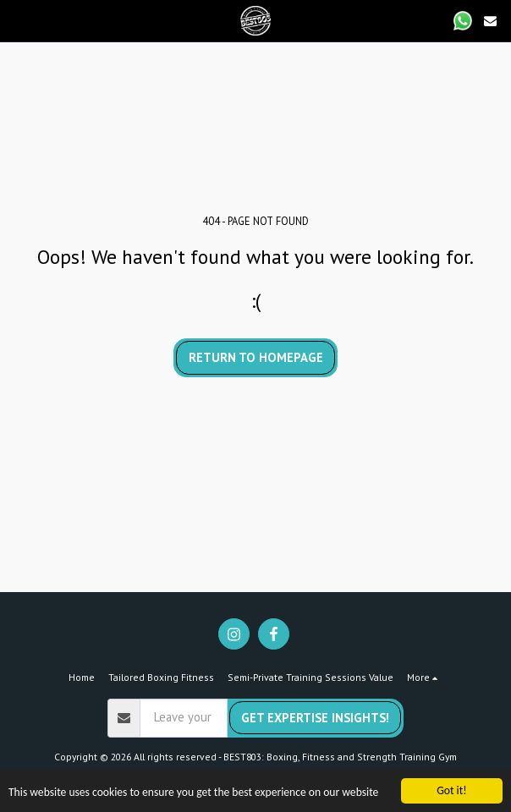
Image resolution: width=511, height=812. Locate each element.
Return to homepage (256, 357)
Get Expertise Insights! (315, 718)
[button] (19, 20)
